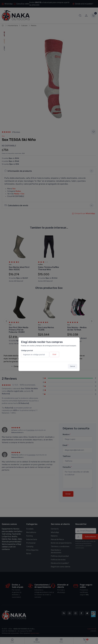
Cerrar (73, 366)
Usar (54, 354)
